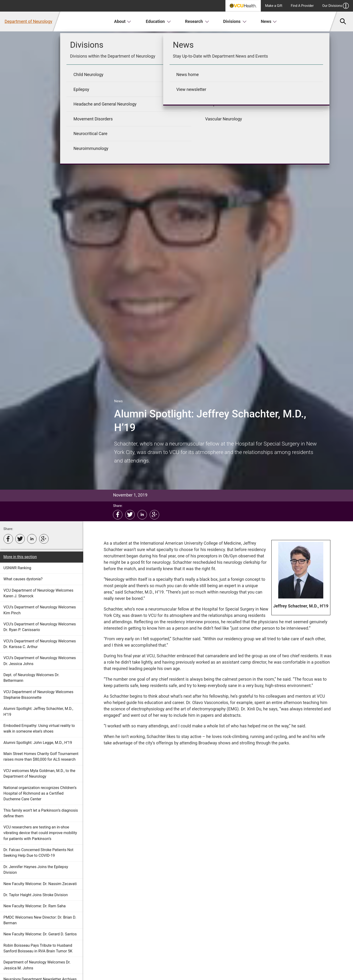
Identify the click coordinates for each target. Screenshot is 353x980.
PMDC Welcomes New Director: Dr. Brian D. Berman (40, 920)
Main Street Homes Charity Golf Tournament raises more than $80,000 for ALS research (41, 757)
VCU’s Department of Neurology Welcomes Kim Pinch (40, 610)
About (123, 21)
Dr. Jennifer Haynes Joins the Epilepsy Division (36, 870)
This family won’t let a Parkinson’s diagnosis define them (41, 813)
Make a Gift (274, 6)
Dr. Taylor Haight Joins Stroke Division (36, 895)
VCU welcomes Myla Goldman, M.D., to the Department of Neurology (39, 774)
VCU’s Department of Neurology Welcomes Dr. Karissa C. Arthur (40, 644)
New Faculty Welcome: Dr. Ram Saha (35, 906)
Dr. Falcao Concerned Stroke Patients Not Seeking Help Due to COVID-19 (39, 853)
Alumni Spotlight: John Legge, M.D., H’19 (38, 743)
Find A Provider (302, 6)
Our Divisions (336, 6)
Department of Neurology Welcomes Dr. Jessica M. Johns (37, 965)
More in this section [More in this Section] (20, 557)
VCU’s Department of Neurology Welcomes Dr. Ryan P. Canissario (40, 627)
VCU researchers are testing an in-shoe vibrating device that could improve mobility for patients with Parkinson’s (40, 833)
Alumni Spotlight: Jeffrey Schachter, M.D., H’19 (38, 711)
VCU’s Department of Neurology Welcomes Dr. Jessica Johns (40, 661)
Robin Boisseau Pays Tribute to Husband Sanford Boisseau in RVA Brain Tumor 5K (38, 948)
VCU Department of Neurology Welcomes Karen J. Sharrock (38, 593)
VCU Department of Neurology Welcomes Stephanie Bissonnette (38, 695)
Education (158, 21)
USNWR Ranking (17, 568)
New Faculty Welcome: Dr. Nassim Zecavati (40, 884)
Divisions (235, 21)
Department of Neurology (28, 21)
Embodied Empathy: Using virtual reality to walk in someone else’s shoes (39, 728)
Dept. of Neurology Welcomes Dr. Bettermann (31, 678)
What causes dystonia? (23, 579)
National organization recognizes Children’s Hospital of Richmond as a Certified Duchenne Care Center (40, 793)
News (269, 21)
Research (197, 21)
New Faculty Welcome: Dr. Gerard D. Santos (40, 934)
